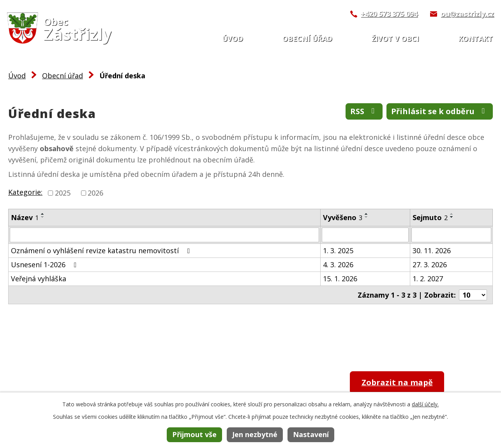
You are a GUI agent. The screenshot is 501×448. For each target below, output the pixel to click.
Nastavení (311, 434)
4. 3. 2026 (338, 265)
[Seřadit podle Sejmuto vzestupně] (452, 214)
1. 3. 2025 (338, 250)
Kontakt (475, 39)
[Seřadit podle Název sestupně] (43, 217)
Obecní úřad (307, 39)
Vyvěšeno (343, 217)
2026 (95, 193)
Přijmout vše (194, 434)
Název (25, 217)
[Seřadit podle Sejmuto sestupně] (452, 217)
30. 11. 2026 (432, 250)
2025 (63, 193)
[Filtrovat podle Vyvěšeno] (365, 235)
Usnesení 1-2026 (45, 265)
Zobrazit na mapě (397, 382)
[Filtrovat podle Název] (164, 235)
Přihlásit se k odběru (440, 111)
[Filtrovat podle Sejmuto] (451, 235)
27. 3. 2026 (430, 265)
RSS (364, 111)
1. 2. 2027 (428, 279)
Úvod (233, 39)
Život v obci (395, 39)
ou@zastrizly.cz (467, 14)
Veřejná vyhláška (39, 279)
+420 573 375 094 (389, 14)
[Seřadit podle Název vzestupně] (43, 214)
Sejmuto (430, 217)
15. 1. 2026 (340, 279)
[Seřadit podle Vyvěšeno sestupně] (367, 217)
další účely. (425, 404)
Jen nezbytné (255, 434)
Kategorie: (25, 192)
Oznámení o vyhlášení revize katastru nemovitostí (102, 250)
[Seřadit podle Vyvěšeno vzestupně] (367, 214)
